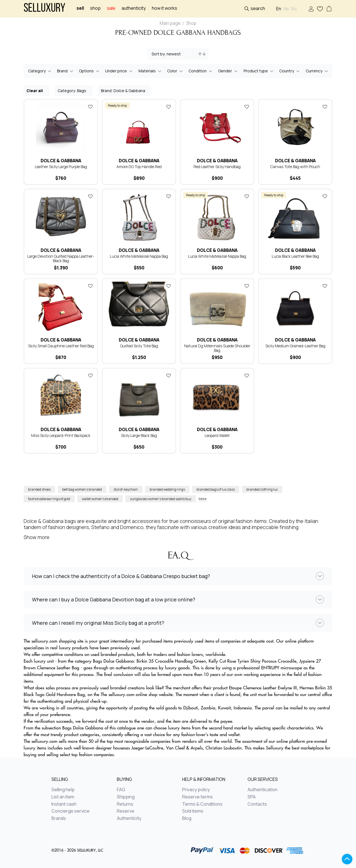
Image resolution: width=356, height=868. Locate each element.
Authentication (263, 790)
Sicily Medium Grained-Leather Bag (295, 346)
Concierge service (71, 811)
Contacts (257, 804)
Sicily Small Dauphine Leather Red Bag (61, 346)
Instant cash (64, 804)
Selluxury (44, 9)
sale (111, 8)
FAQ (121, 790)
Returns (125, 804)
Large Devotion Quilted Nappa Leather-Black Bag (61, 258)
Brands (59, 818)
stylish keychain (126, 489)
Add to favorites (90, 107)
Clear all (37, 90)
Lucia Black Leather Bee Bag (295, 256)
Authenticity (134, 8)
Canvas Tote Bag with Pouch (295, 167)
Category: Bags (74, 90)
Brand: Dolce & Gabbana (125, 90)
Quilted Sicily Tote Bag (139, 346)
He (286, 9)
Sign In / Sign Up (311, 9)
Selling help (63, 790)
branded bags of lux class (216, 489)
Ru (294, 9)
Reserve (126, 811)
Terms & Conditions (202, 804)
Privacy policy (196, 790)
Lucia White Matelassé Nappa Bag (139, 256)
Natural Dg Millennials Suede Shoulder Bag (217, 348)
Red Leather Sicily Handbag (217, 167)
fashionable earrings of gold (49, 499)
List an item (63, 797)
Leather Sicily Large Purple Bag (61, 167)
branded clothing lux (262, 489)
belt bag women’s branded (82, 489)
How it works (165, 8)
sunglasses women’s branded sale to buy (161, 499)
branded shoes (39, 489)
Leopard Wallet (217, 435)
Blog (187, 818)
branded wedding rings (167, 489)
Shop (95, 8)
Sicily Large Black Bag (139, 435)
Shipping (126, 797)
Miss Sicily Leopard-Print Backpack (61, 435)
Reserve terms (197, 797)
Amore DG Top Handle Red (139, 167)
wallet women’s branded (100, 499)
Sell (80, 8)
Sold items (193, 811)
